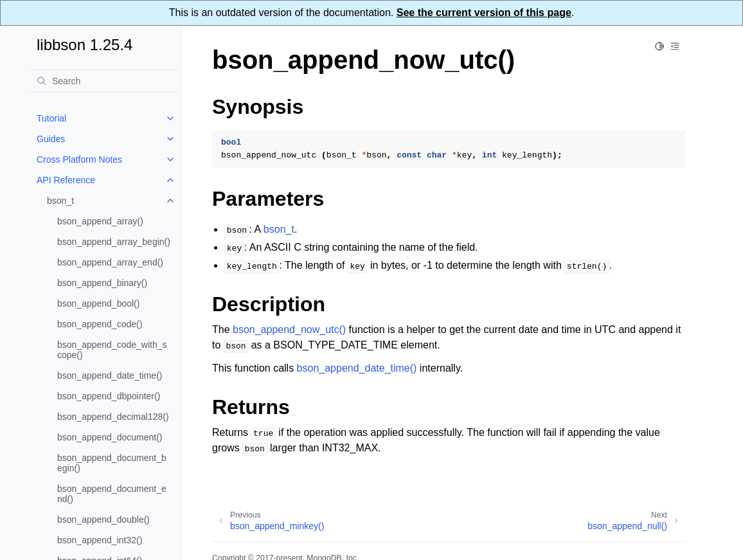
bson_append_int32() (100, 540)
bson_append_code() (100, 324)
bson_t (60, 201)
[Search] (103, 81)
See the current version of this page (484, 13)
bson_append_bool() (98, 303)
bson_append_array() (100, 221)
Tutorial (51, 118)
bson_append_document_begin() (112, 463)
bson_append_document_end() (112, 494)
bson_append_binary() (102, 283)
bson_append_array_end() (110, 262)
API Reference (66, 180)
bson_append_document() (110, 437)
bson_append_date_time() (110, 375)
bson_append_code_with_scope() (112, 350)
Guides (51, 139)
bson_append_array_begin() (114, 242)
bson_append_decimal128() (113, 417)
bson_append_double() (103, 519)
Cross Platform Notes (79, 159)
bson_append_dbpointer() (109, 396)
